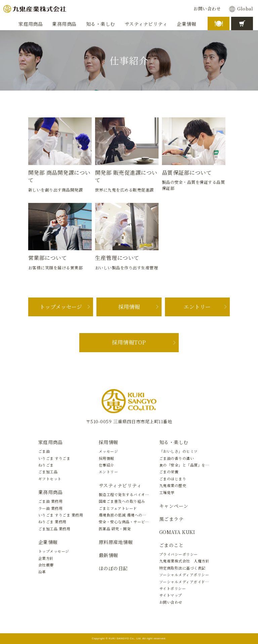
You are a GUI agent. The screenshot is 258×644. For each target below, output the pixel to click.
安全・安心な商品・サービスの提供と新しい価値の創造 (147, 522)
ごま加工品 (48, 472)
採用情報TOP (129, 342)
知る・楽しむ (174, 442)
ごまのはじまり (173, 479)
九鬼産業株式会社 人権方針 (184, 561)
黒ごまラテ (171, 519)
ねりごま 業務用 (52, 522)
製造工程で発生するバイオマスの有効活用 (135, 494)
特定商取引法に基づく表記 (182, 568)
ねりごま (46, 465)
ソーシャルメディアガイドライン (188, 582)
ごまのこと (171, 545)
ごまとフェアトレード (118, 508)
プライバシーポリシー (179, 554)
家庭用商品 (50, 442)
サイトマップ (171, 595)
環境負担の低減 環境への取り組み (128, 515)
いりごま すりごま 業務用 (61, 515)
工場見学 (167, 492)
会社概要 (46, 565)
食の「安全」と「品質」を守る (186, 465)
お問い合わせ (207, 9)
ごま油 (44, 451)
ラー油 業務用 (50, 508)
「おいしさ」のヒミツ (179, 451)
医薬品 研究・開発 (115, 529)
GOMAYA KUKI (177, 532)
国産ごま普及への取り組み (122, 501)
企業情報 (48, 542)
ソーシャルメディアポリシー (184, 575)
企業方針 (46, 558)
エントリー (197, 307)
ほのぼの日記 (113, 568)
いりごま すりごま (54, 458)
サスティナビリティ (120, 485)
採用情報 (129, 307)
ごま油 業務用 (50, 501)
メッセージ (108, 451)
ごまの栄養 (169, 472)
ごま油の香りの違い (177, 458)
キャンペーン (174, 506)
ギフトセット (50, 479)
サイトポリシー (173, 588)
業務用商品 (50, 492)
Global (245, 9)
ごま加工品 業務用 (54, 529)
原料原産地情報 (116, 542)
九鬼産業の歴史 (173, 485)
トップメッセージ (61, 307)
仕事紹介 (106, 465)
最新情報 (109, 555)
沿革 (42, 572)
